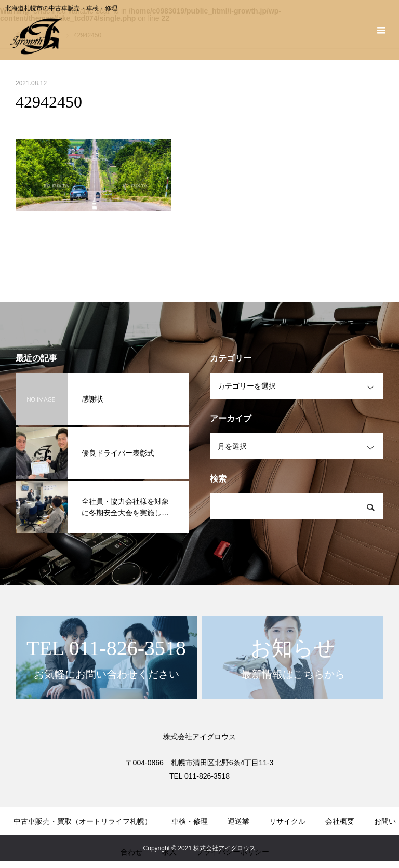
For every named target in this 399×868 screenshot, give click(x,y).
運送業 (238, 821)
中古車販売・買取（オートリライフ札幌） (83, 821)
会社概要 (340, 821)
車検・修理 (190, 821)
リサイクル (287, 821)
